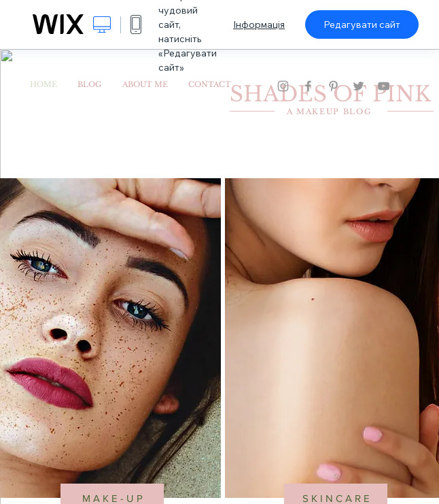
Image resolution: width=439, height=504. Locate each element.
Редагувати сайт (362, 24)
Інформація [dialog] (259, 24)
